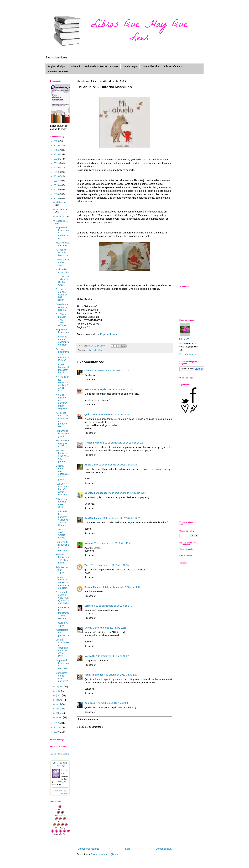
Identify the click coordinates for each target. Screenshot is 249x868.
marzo (60, 709)
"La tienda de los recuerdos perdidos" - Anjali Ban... (62, 384)
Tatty (87, 565)
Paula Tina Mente (94, 675)
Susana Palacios (93, 587)
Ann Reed (90, 703)
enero (60, 717)
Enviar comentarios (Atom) (104, 854)
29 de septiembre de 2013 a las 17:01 (127, 493)
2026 (57, 141)
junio (59, 695)
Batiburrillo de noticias (62, 271)
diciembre (61, 202)
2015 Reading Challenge (60, 764)
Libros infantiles (173, 66)
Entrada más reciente (88, 849)
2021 (57, 163)
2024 (57, 150)
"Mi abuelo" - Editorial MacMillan (62, 253)
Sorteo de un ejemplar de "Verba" (62, 443)
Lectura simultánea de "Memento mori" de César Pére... (63, 648)
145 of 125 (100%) (59, 791)
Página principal (57, 66)
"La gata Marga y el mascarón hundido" (62, 368)
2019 (57, 172)
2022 (57, 159)
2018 (57, 176)
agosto (60, 687)
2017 (57, 181)
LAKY (186, 339)
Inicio (127, 849)
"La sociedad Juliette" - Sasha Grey (62, 281)
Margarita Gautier (186, 549)
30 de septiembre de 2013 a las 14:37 (115, 606)
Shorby (88, 628)
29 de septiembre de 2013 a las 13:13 (113, 389)
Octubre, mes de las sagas (63, 262)
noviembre (62, 209)
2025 (57, 145)
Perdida (89, 389)
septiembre (62, 221)
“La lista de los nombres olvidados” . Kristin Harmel (62, 518)
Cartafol (89, 371)
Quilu (87, 414)
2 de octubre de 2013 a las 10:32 (112, 656)
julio (59, 691)
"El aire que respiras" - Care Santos (62, 503)
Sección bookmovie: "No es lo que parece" (63, 456)
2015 (57, 190)
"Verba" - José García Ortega (61, 534)
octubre (60, 217)
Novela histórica (151, 66)
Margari (89, 543)
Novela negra (130, 66)
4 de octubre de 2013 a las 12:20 (120, 675)
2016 (57, 185)
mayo (59, 700)
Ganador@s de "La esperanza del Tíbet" (62, 341)
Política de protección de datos (101, 66)
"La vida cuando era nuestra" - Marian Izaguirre (62, 402)
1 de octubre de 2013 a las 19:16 (110, 628)
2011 (57, 727)
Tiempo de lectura (94, 443)
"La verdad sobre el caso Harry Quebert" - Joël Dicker (63, 598)
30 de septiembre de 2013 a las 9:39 (122, 587)
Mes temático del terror (63, 244)
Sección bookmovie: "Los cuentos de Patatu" (63, 355)
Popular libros (108, 334)
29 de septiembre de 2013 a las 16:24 (118, 465)
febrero (60, 713)
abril (59, 704)
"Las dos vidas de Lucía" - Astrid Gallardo (61, 489)
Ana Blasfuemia (93, 518)
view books (64, 794)
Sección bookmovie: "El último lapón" (63, 559)
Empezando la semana (62, 331)
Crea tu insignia (186, 555)
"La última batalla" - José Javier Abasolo (62, 320)
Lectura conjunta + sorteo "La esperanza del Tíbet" (62, 582)
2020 (57, 168)
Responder (90, 380)
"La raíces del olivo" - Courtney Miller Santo (62, 295)
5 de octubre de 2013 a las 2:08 (112, 703)
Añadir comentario (88, 719)
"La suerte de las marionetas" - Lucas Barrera (63, 613)
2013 (57, 198)
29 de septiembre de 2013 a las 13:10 (113, 371)
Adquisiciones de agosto (62, 570)
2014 (57, 194)
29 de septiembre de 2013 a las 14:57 (110, 414)
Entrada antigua (163, 849)
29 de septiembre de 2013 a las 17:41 (113, 543)
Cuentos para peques (96, 493)
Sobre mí (75, 66)
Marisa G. (90, 656)
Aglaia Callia (91, 465)
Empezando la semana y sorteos (62, 434)
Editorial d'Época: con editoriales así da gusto (62, 473)
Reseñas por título (58, 72)
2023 (57, 154)
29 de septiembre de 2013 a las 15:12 (124, 443)
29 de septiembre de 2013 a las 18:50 (110, 565)
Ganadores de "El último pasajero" (62, 677)
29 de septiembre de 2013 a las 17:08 (121, 518)
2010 (57, 732)
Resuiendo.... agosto (63, 624)
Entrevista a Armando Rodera (62, 307)
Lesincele (90, 606)
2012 (57, 723)
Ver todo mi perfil (188, 354)
